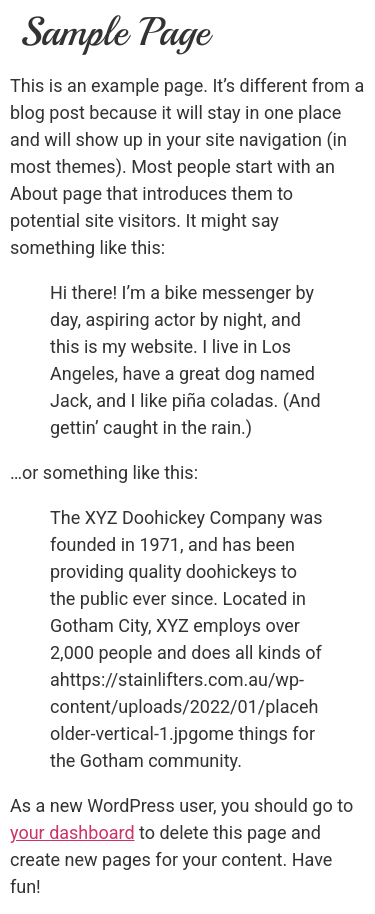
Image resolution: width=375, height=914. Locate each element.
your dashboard (72, 832)
